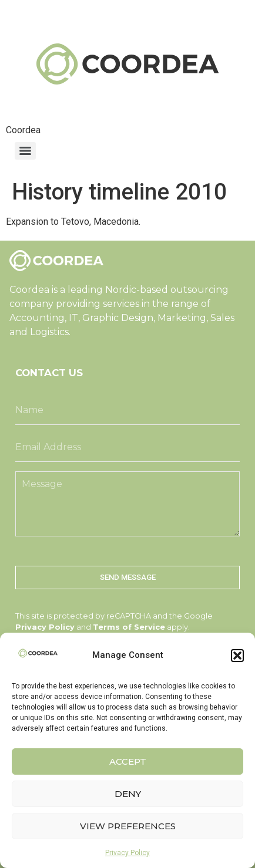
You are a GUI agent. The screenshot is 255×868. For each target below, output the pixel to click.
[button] (237, 656)
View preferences (128, 826)
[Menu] (25, 151)
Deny (128, 794)
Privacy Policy (127, 853)
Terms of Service (129, 627)
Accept (128, 761)
